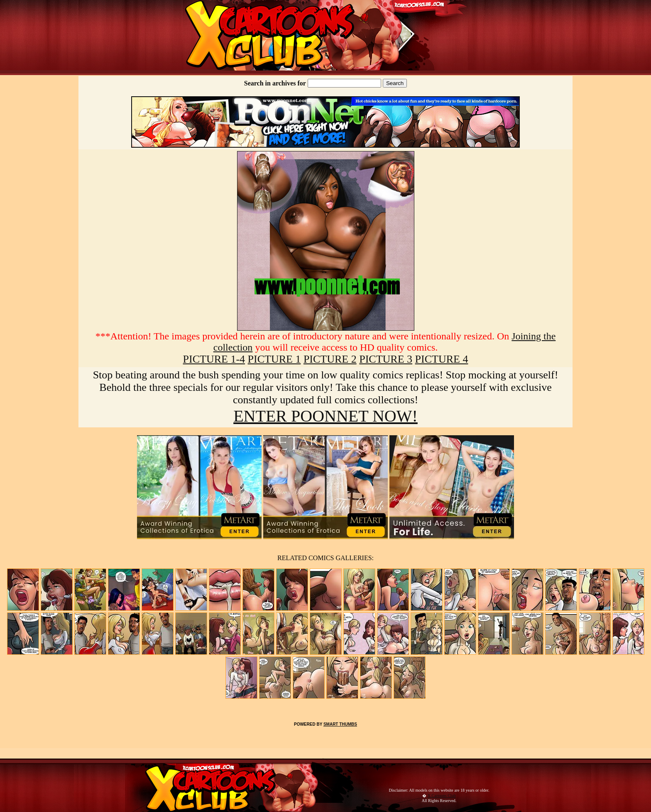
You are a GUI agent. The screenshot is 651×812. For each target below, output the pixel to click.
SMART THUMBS (340, 724)
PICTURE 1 (274, 359)
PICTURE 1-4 (214, 359)
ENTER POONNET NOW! (325, 416)
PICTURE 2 (330, 359)
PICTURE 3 (386, 359)
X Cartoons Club (442, 796)
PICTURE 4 (442, 359)
